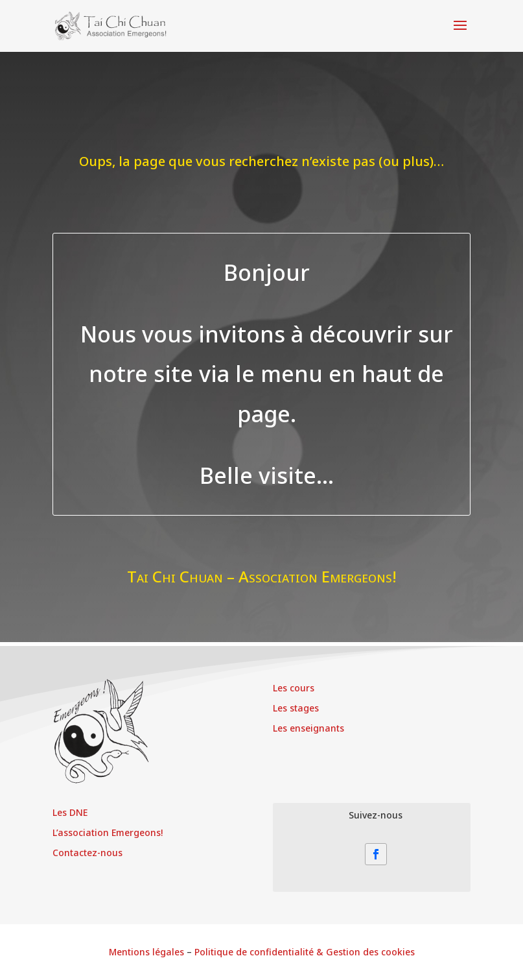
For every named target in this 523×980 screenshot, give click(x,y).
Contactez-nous (87, 853)
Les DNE (70, 812)
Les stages (296, 708)
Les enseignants (308, 728)
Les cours (294, 688)
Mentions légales (146, 952)
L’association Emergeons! (108, 832)
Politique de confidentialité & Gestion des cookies (305, 952)
